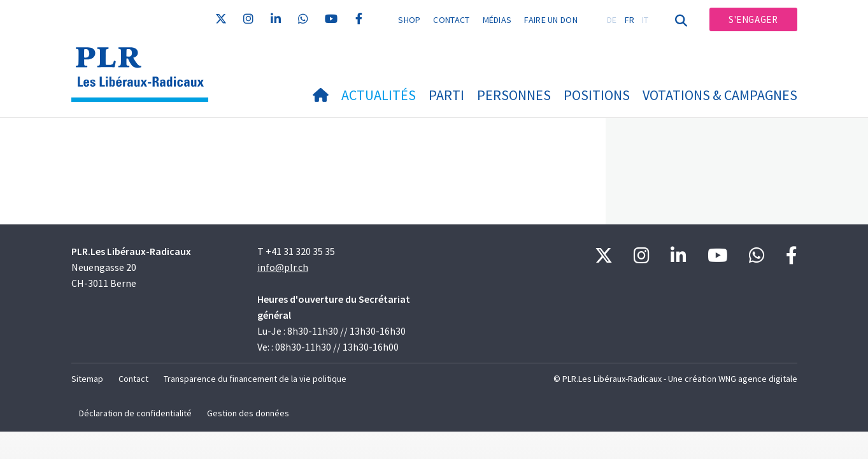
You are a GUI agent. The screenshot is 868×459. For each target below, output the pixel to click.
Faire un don (551, 20)
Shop (409, 20)
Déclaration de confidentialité (135, 413)
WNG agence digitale (758, 379)
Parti (446, 95)
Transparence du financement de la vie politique (255, 379)
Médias (497, 20)
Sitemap (87, 379)
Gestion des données (248, 413)
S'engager (753, 19)
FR (630, 20)
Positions (597, 95)
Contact (451, 20)
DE (612, 20)
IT (645, 20)
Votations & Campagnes (720, 95)
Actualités (379, 95)
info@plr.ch (283, 267)
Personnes (514, 95)
